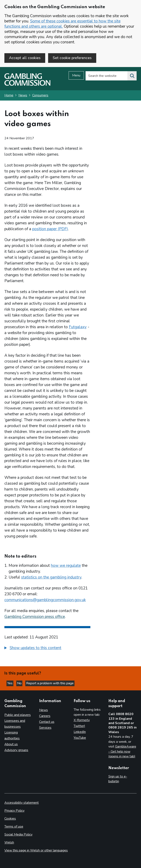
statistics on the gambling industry (51, 577)
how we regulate (66, 566)
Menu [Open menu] (76, 75)
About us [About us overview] (11, 744)
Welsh (9, 842)
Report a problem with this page (50, 683)
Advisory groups (16, 750)
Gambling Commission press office (35, 617)
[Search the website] (132, 76)
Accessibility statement (22, 803)
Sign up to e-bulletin (118, 779)
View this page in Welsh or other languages (36, 850)
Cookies (10, 819)
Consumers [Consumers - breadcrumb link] (40, 95)
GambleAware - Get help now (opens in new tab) (122, 751)
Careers (45, 716)
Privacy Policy (14, 811)
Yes (10, 683)
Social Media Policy (18, 834)
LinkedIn (80, 732)
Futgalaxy (78, 327)
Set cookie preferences (72, 58)
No (20, 683)
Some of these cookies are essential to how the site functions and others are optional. (62, 24)
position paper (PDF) (50, 229)
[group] (47, 648)
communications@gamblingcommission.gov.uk (45, 600)
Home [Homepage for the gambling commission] (9, 95)
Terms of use (14, 827)
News (23, 95)
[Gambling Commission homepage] (27, 85)
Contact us (47, 722)
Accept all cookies (25, 58)
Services (45, 728)
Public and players (18, 715)
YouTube (80, 738)
